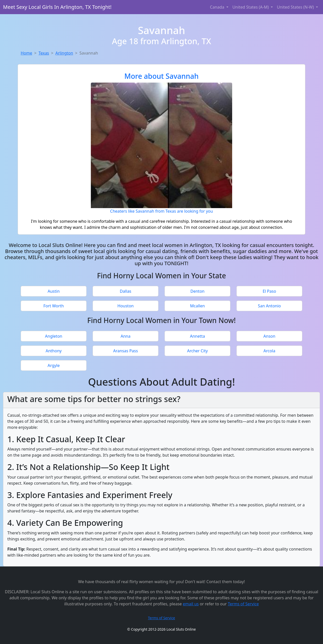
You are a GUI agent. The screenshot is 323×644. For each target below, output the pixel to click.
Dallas (126, 291)
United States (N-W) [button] (296, 7)
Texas (44, 53)
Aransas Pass (126, 351)
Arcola (269, 351)
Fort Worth (54, 306)
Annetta (198, 336)
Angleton (53, 336)
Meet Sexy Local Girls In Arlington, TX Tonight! (57, 7)
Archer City (197, 351)
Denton (198, 291)
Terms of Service (243, 604)
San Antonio (269, 306)
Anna (126, 336)
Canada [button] (218, 7)
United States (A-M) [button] (251, 7)
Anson (269, 336)
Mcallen (197, 306)
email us (191, 604)
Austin (54, 291)
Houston (125, 306)
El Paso (269, 291)
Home (26, 53)
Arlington (64, 53)
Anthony (54, 351)
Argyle (54, 365)
